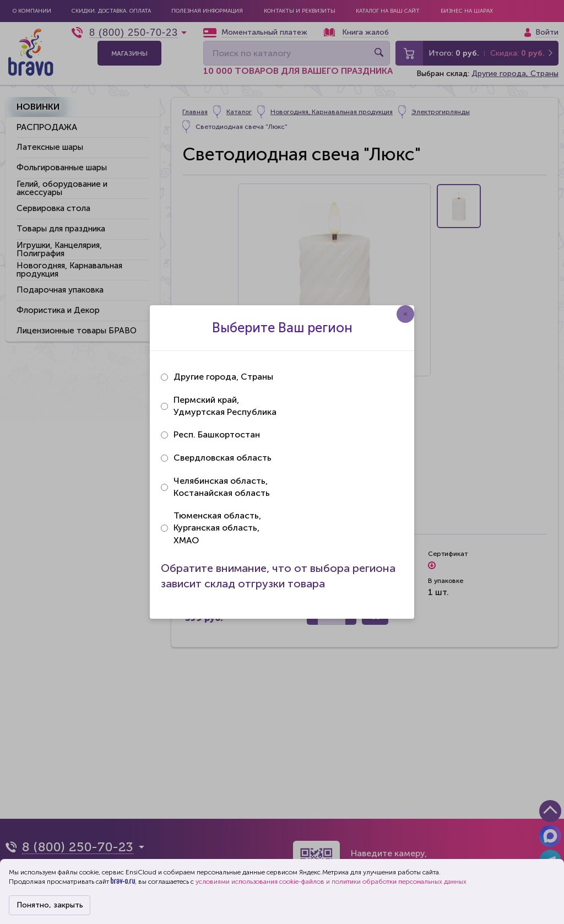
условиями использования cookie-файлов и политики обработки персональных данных (331, 882)
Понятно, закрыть (50, 905)
